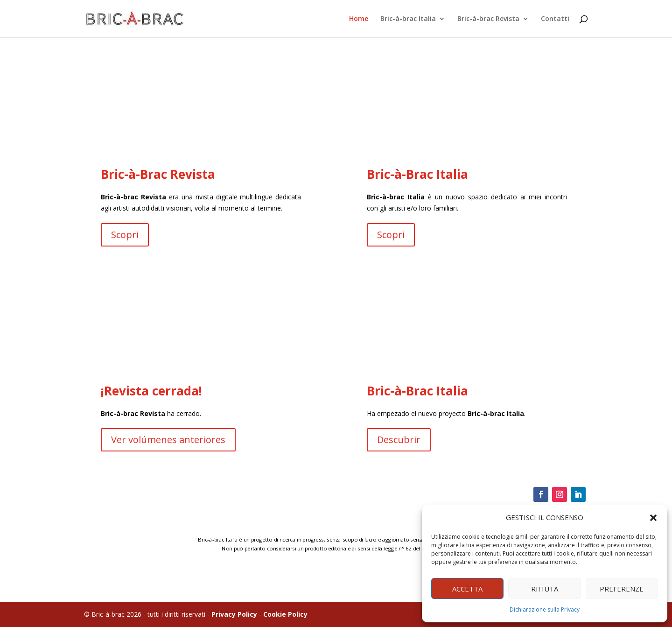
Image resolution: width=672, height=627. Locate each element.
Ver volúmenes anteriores (174, 439)
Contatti (555, 19)
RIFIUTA (545, 589)
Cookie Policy (285, 614)
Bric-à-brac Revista (488, 19)
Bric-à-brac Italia (408, 19)
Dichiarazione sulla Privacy (545, 609)
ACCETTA (467, 589)
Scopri (133, 236)
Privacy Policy (234, 614)
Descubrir (398, 440)
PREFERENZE (622, 589)
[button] (653, 518)
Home (359, 19)
